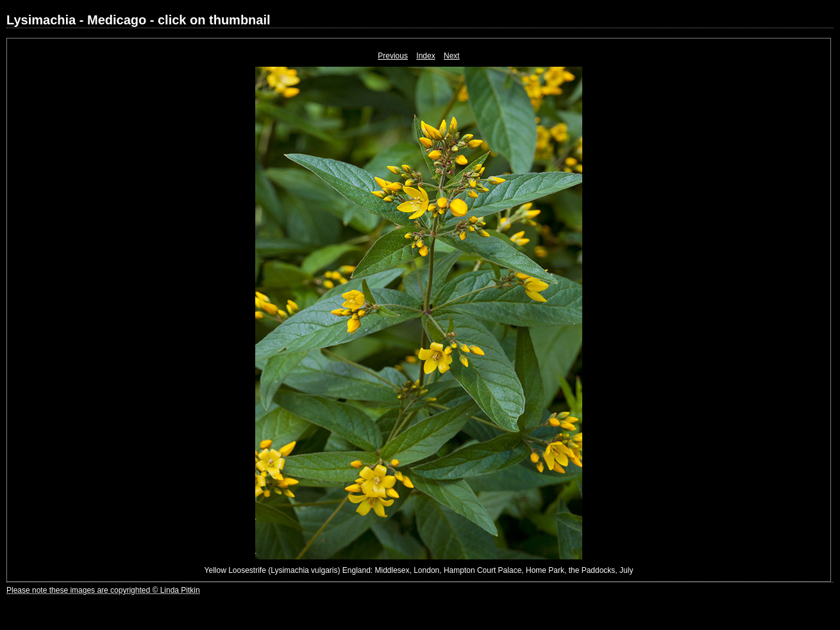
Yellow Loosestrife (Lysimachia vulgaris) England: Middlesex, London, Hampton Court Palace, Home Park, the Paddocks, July (419, 570)
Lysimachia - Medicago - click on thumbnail (139, 20)
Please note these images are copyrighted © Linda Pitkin (103, 590)
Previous (393, 56)
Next (452, 56)
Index (425, 56)
